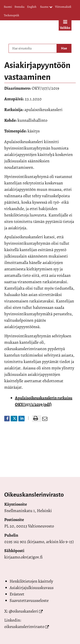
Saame (46, 7)
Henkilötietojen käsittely (31, 581)
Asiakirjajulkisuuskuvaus (32, 588)
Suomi (8, 7)
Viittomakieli (63, 7)
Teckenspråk (12, 15)
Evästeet (17, 594)
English (32, 7)
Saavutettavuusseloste (29, 600)
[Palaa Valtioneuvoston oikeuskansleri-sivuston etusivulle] (31, 31)
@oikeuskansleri (24, 611)
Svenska (20, 7)
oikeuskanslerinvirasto (24, 627)
